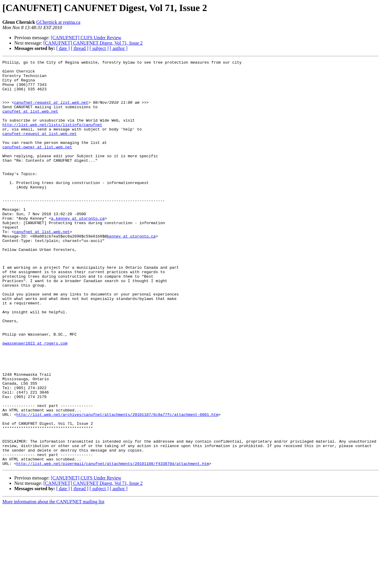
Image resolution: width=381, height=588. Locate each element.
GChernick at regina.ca (58, 22)
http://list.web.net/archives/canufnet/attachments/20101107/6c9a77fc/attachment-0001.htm (117, 486)
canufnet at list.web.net (30, 122)
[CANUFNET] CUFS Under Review (86, 38)
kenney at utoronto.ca (131, 272)
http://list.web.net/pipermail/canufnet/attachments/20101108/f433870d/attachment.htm (113, 545)
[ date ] (63, 48)
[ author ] (119, 48)
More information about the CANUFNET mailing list (53, 583)
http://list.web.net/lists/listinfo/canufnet (52, 138)
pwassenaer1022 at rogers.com (35, 400)
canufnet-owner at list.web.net (37, 165)
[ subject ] (99, 48)
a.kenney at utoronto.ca (78, 250)
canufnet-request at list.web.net (51, 111)
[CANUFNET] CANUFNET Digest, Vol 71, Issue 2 (93, 43)
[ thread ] (80, 48)
